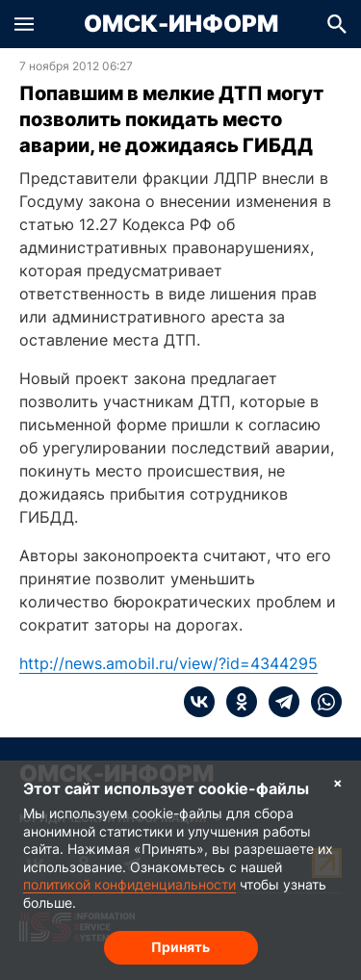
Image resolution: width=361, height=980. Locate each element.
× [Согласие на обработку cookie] (338, 782)
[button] (24, 24)
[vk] (199, 702)
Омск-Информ (181, 24)
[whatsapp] (321, 702)
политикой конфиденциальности (129, 884)
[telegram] (278, 702)
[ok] (236, 702)
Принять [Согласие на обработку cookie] (180, 947)
